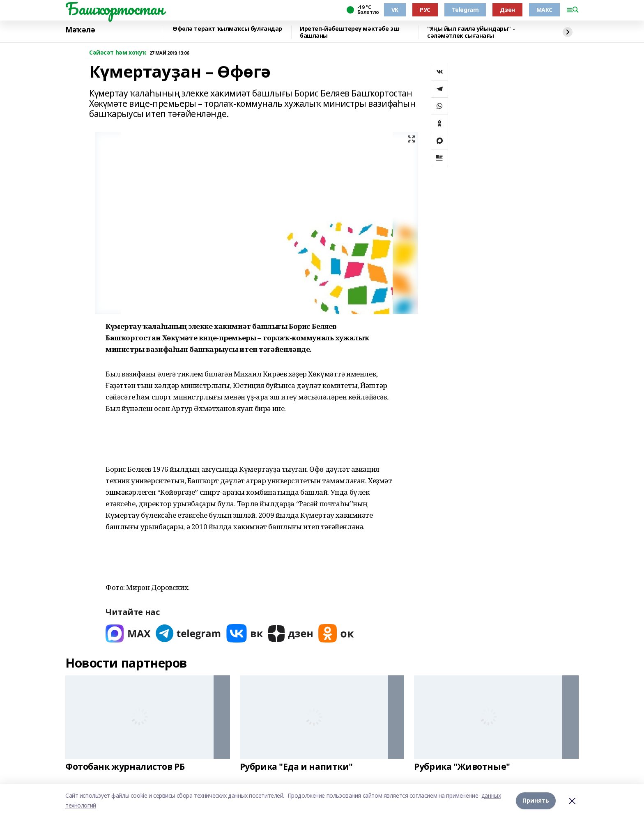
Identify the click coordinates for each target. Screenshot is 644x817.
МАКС (544, 10)
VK (395, 10)
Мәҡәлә (80, 30)
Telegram (465, 10)
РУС (425, 10)
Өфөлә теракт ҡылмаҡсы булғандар (227, 29)
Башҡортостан (115, 9)
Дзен (507, 10)
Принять (536, 800)
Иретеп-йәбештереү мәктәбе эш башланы (349, 32)
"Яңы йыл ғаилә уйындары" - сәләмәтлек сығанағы (471, 32)
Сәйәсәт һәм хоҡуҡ (118, 53)
